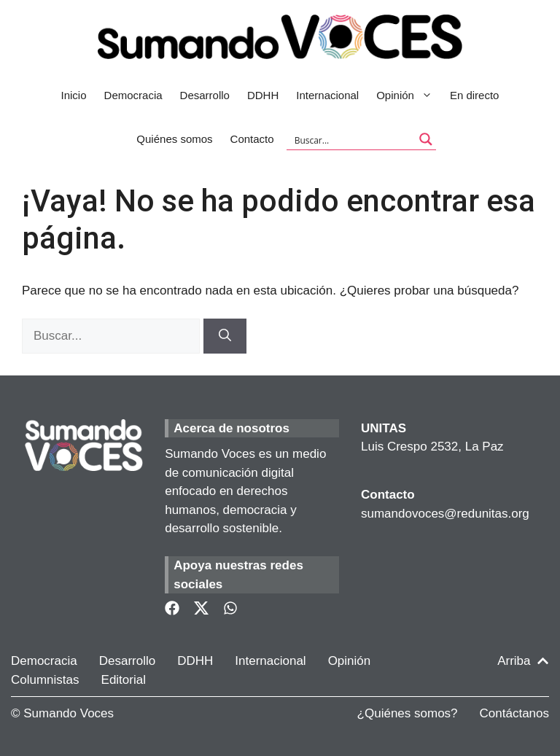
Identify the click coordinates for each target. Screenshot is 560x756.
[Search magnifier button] (426, 139)
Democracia (133, 95)
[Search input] (352, 139)
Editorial (124, 680)
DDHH (263, 95)
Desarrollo (205, 95)
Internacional (327, 95)
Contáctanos (514, 713)
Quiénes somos (174, 139)
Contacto (252, 139)
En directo (475, 95)
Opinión (409, 96)
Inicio (74, 95)
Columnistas (45, 680)
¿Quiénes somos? (408, 713)
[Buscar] (225, 336)
